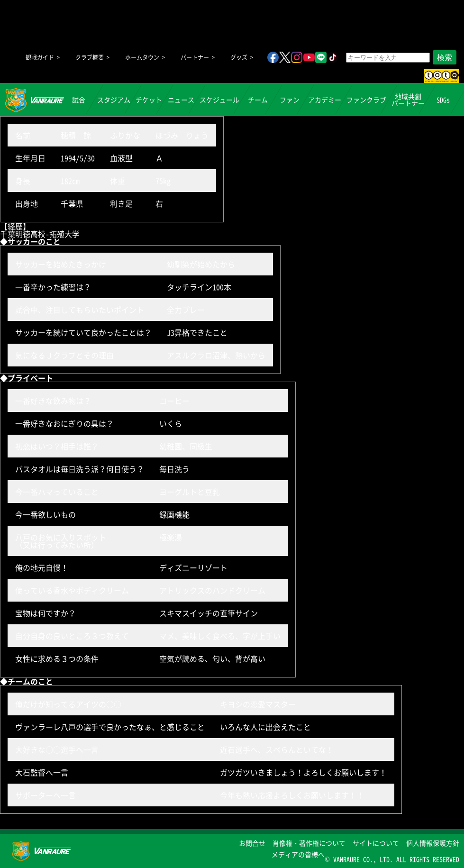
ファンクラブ (366, 100)
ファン (290, 100)
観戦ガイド (40, 57)
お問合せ (252, 843)
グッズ (239, 57)
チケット (149, 100)
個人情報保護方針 (433, 843)
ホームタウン (142, 57)
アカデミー (325, 100)
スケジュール (219, 100)
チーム (258, 100)
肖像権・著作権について (309, 843)
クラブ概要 (90, 57)
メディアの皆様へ (298, 854)
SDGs (443, 100)
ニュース (181, 100)
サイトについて (376, 843)
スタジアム (114, 100)
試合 (79, 100)
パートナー (195, 57)
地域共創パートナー (408, 100)
